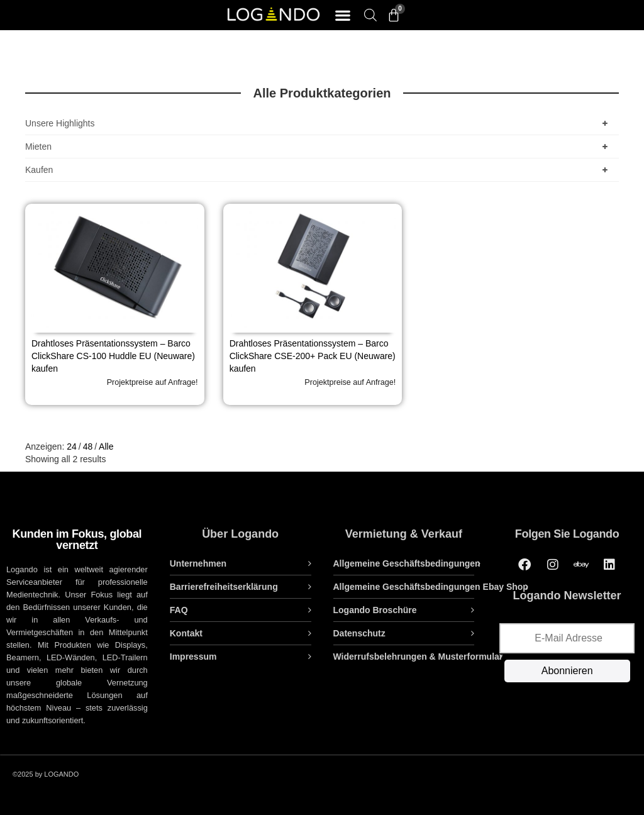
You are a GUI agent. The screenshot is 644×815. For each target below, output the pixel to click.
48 (88, 446)
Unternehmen (198, 563)
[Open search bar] (370, 15)
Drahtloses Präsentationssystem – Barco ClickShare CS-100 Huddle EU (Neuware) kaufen (113, 356)
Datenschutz (359, 633)
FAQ (179, 610)
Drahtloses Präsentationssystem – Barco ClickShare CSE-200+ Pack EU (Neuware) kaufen (313, 356)
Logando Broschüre (375, 610)
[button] (342, 15)
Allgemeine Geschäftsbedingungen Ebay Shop (431, 587)
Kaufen (319, 170)
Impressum (193, 657)
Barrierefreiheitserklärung (224, 587)
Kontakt (186, 633)
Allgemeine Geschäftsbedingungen (407, 563)
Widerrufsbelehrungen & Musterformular (418, 657)
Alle (106, 446)
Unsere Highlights (319, 123)
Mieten (319, 147)
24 (72, 446)
